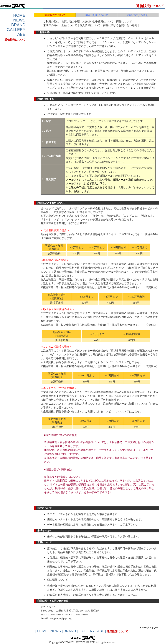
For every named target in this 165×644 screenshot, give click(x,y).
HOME (19, 15)
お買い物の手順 (71, 21)
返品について (69, 25)
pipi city (104, 105)
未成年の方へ (51, 25)
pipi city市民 (75, 158)
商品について (124, 21)
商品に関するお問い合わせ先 (120, 25)
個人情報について (90, 25)
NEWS (19, 20)
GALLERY (16, 30)
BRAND (18, 25)
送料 (107, 141)
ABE (21, 34)
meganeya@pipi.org (61, 618)
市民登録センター (105, 71)
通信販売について (15, 40)
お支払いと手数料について (98, 21)
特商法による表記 (138, 15)
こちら (136, 362)
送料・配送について (96, 15)
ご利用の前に (51, 21)
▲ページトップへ (149, 628)
